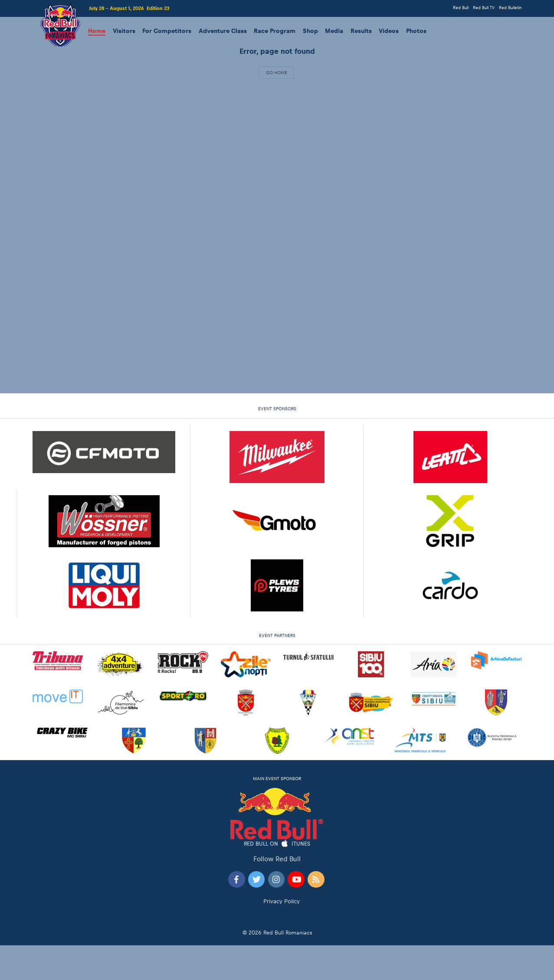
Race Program (275, 31)
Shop (310, 31)
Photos (416, 31)
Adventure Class (223, 31)
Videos (389, 31)
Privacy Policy (282, 901)
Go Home (277, 72)
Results (361, 31)
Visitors (124, 31)
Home (97, 31)
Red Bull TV (484, 8)
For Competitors (167, 31)
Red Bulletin (510, 8)
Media (334, 31)
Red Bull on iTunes (277, 844)
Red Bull (461, 8)
